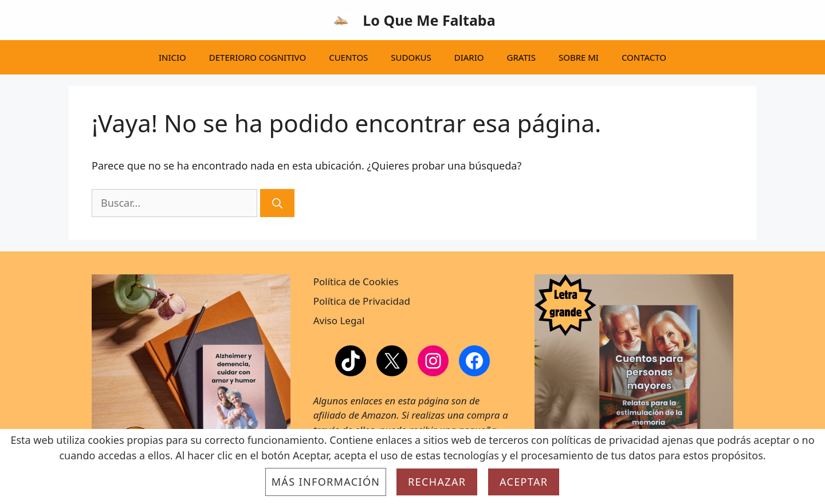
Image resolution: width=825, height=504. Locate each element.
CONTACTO (644, 57)
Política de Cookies (356, 281)
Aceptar (524, 482)
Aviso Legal (339, 320)
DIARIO (469, 57)
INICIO (172, 57)
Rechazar (437, 482)
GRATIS (521, 57)
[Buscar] (277, 203)
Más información (326, 482)
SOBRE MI (579, 57)
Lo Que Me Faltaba (429, 20)
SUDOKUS (411, 57)
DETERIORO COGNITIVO (258, 57)
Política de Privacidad (362, 301)
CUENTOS (348, 57)
